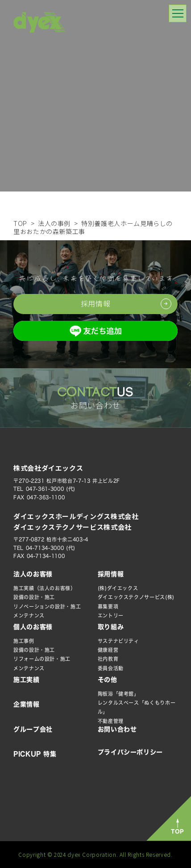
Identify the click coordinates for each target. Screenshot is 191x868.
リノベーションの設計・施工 (47, 606)
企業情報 (27, 704)
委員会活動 (111, 668)
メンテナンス (29, 615)
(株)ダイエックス (118, 588)
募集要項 (108, 606)
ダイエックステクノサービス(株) (136, 597)
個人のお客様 (33, 627)
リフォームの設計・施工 (42, 659)
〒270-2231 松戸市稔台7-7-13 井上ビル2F (67, 481)
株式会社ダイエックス (48, 468)
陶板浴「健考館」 (118, 694)
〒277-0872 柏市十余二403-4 (51, 539)
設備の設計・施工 (34, 597)
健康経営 (108, 650)
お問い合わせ (117, 729)
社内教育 (108, 659)
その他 (108, 680)
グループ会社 (33, 729)
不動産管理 (111, 721)
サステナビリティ (118, 641)
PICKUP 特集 (35, 754)
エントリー (111, 615)
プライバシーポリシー (130, 752)
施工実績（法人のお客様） (45, 588)
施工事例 (24, 641)
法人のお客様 (33, 574)
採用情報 (111, 574)
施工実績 (27, 680)
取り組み (111, 627)
